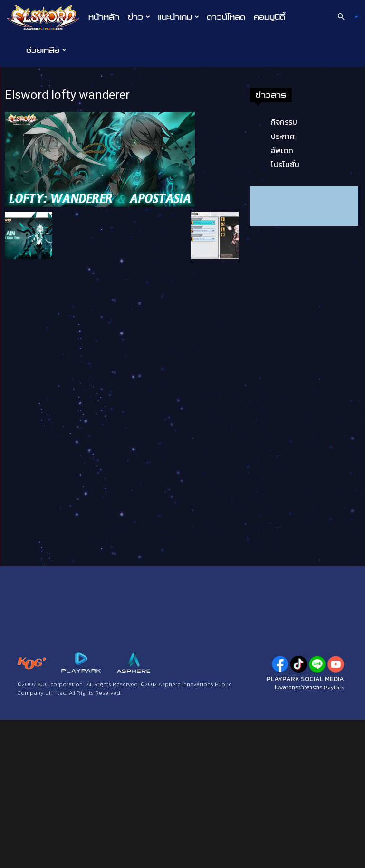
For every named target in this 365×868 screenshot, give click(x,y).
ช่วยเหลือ (46, 50)
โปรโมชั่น (285, 165)
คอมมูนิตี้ (269, 17)
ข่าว (139, 17)
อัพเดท (282, 150)
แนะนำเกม (178, 17)
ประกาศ (283, 136)
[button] (344, 17)
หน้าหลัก (104, 17)
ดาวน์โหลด (226, 17)
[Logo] (45, 17)
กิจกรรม (284, 122)
